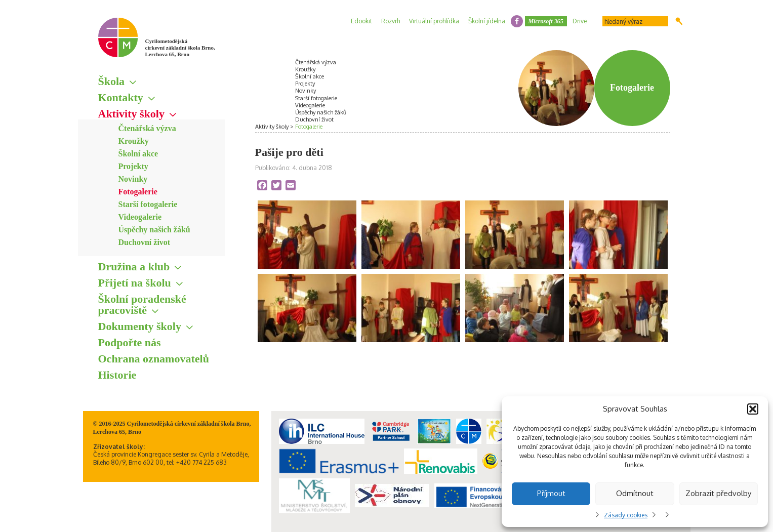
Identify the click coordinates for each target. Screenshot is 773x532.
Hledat (679, 21)
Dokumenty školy (140, 326)
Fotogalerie (138, 192)
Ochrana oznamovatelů (154, 359)
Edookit (361, 21)
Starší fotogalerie (148, 204)
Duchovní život (145, 242)
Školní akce (138, 154)
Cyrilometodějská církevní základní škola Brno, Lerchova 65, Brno (180, 48)
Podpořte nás (130, 342)
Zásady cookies (626, 515)
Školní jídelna (487, 21)
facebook (517, 21)
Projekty (133, 166)
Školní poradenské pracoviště (142, 304)
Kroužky (134, 141)
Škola (112, 81)
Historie (117, 375)
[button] (753, 409)
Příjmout (551, 493)
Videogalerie (140, 217)
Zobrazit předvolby (718, 493)
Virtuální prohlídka (434, 21)
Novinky (133, 179)
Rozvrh (391, 21)
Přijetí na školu (135, 283)
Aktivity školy (131, 114)
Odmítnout (635, 493)
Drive (580, 21)
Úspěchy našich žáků (154, 230)
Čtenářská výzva (147, 128)
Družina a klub (134, 267)
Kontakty (121, 97)
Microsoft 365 (546, 21)
